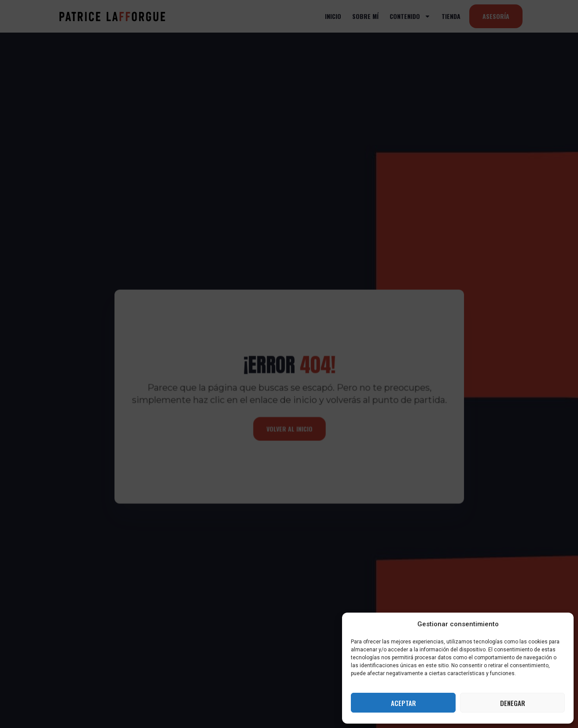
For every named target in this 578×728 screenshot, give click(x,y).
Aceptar (403, 703)
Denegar (513, 703)
